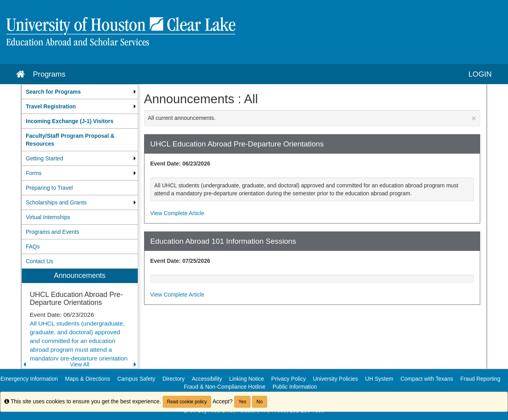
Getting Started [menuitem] (44, 158)
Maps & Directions (88, 379)
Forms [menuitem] (34, 173)
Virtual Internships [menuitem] (48, 217)
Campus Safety (136, 379)
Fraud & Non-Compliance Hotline (224, 387)
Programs (49, 74)
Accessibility (207, 379)
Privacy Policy (288, 379)
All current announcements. (312, 118)
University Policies (336, 379)
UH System (379, 379)
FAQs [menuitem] (33, 247)
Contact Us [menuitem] (39, 261)
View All (80, 364)
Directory (173, 379)
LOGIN (480, 74)
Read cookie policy (187, 402)
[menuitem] (80, 92)
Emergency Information (29, 379)
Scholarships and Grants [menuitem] (56, 202)
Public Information (295, 387)
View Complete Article (177, 213)
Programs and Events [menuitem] (53, 232)
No (259, 402)
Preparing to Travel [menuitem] (49, 188)
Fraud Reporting (480, 379)
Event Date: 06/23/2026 (180, 164)
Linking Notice (246, 379)
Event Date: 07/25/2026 (180, 261)
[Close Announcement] (474, 118)
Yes (242, 402)
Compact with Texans (427, 379)
